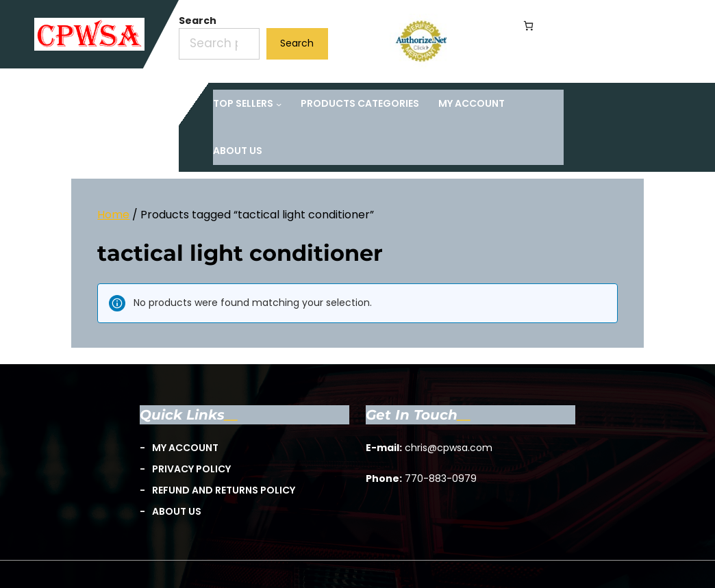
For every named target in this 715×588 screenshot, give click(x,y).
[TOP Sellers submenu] (247, 104)
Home (113, 215)
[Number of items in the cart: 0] (528, 26)
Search (198, 21)
